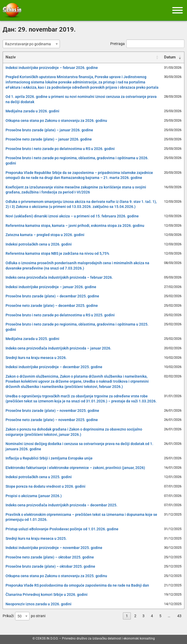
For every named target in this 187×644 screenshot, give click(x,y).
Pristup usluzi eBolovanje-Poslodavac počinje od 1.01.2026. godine (62, 529)
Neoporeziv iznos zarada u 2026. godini (39, 604)
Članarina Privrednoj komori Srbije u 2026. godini (47, 595)
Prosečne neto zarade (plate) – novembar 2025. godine (52, 420)
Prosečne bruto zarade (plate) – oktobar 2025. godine (50, 566)
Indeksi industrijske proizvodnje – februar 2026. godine (52, 68)
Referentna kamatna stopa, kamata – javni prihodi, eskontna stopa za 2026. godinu (75, 226)
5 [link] (160, 616)
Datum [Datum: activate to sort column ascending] (170, 57)
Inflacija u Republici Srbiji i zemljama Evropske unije (49, 458)
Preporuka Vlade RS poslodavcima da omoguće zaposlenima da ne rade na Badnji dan (77, 585)
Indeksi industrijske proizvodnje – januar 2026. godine (51, 287)
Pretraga (147, 44)
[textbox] (30, 44)
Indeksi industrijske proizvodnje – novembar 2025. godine (54, 548)
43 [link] (179, 616)
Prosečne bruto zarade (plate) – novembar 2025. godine (52, 411)
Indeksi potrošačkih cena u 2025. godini (39, 477)
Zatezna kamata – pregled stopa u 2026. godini (45, 235)
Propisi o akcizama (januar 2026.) (34, 496)
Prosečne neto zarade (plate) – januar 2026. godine (49, 139)
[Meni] (178, 10)
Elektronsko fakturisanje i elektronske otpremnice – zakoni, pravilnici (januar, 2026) (75, 468)
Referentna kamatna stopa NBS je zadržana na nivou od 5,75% (57, 253)
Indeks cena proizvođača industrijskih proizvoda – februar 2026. (59, 277)
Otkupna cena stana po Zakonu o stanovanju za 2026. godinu (56, 121)
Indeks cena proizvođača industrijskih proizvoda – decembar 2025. (61, 505)
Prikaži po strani (24, 616)
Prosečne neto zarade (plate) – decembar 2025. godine (52, 306)
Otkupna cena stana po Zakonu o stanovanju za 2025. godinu (56, 576)
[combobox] (31, 44)
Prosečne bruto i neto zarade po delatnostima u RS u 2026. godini (60, 149)
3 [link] (143, 616)
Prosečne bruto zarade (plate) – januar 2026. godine (49, 130)
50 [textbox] (20, 616)
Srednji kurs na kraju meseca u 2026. (36, 358)
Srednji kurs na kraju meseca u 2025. (36, 538)
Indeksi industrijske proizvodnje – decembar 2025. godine (54, 367)
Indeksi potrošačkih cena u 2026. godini (39, 244)
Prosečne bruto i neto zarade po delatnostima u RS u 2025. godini (60, 315)
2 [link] (135, 616)
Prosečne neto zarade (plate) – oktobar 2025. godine (50, 557)
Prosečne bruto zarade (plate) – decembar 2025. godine (52, 296)
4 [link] (152, 616)
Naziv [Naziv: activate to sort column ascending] (11, 57)
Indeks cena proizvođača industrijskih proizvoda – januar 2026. (58, 348)
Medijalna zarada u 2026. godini (32, 111)
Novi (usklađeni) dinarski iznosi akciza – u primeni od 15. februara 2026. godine (72, 216)
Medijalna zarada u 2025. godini (32, 339)
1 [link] (127, 616)
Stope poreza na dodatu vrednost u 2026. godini (45, 486)
